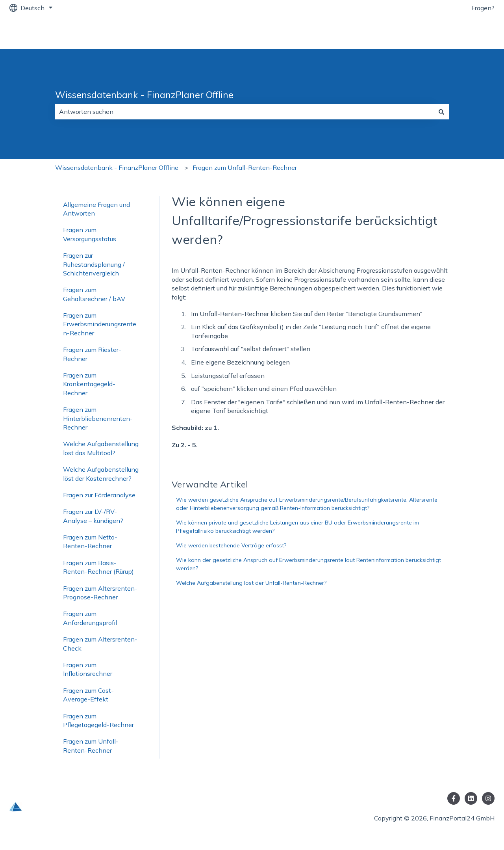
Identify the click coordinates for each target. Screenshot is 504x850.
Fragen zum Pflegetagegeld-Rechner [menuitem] (98, 720)
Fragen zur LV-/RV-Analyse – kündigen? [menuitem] (93, 516)
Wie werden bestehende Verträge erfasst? (231, 545)
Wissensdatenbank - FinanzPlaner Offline (144, 95)
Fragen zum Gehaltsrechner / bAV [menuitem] (94, 294)
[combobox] (245, 112)
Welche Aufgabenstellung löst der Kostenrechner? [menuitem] (101, 474)
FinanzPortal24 (464, 32)
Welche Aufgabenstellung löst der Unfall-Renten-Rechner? (251, 583)
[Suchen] (441, 112)
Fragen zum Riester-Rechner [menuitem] (92, 354)
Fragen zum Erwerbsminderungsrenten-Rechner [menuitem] (100, 324)
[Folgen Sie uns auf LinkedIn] (471, 798)
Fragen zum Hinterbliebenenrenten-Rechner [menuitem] (98, 418)
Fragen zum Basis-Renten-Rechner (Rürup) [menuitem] (98, 567)
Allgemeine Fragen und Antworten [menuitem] (96, 209)
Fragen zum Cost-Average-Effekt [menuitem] (88, 695)
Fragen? (483, 8)
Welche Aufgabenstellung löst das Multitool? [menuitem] (101, 448)
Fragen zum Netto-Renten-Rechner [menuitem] (90, 541)
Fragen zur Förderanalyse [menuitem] (99, 495)
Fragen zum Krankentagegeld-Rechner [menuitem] (89, 384)
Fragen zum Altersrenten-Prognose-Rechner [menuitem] (100, 593)
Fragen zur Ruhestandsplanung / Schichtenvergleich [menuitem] (94, 264)
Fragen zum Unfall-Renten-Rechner (245, 167)
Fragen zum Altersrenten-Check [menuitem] (100, 644)
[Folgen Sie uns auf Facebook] (454, 798)
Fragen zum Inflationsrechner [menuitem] (88, 669)
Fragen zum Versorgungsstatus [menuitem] (90, 234)
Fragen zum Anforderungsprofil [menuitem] (90, 618)
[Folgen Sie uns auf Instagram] (488, 798)
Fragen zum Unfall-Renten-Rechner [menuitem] (91, 746)
